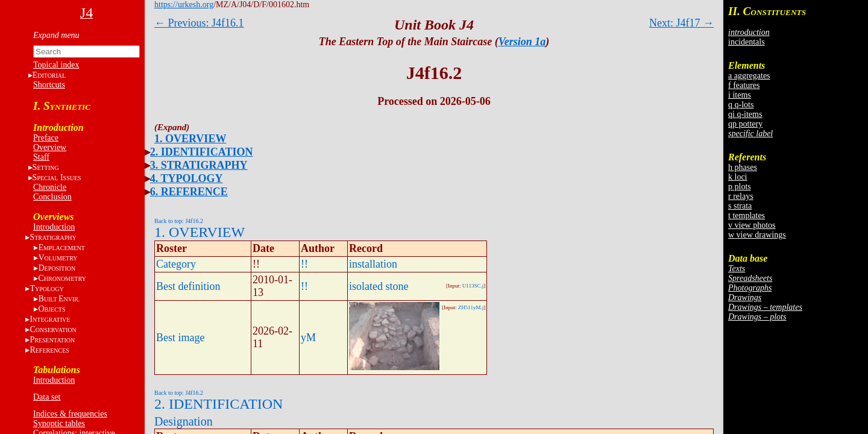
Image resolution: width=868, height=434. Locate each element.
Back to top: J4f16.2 (179, 221)
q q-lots (741, 105)
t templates (747, 215)
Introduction (54, 227)
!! (304, 264)
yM (308, 338)
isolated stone (379, 286)
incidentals (747, 42)
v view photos (752, 225)
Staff (41, 157)
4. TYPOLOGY (187, 178)
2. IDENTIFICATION (202, 152)
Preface (46, 138)
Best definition (188, 286)
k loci (738, 177)
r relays (741, 196)
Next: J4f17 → (681, 23)
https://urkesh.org (184, 5)
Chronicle (50, 187)
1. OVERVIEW (190, 139)
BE (59, 299)
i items (740, 95)
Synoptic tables (59, 423)
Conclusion (52, 197)
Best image (180, 338)
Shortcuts (49, 85)
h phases (743, 167)
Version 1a (522, 42)
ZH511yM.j (471, 307)
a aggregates (749, 76)
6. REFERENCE (189, 192)
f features (744, 85)
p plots (740, 187)
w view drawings (757, 235)
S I (57, 178)
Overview (50, 147)
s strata (740, 206)
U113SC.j (473, 286)
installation (373, 264)
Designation (184, 421)
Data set (47, 397)
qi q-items (745, 114)
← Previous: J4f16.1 (199, 23)
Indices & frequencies (70, 414)
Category (176, 264)
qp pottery (745, 124)
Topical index (56, 65)
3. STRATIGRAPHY (199, 165)
